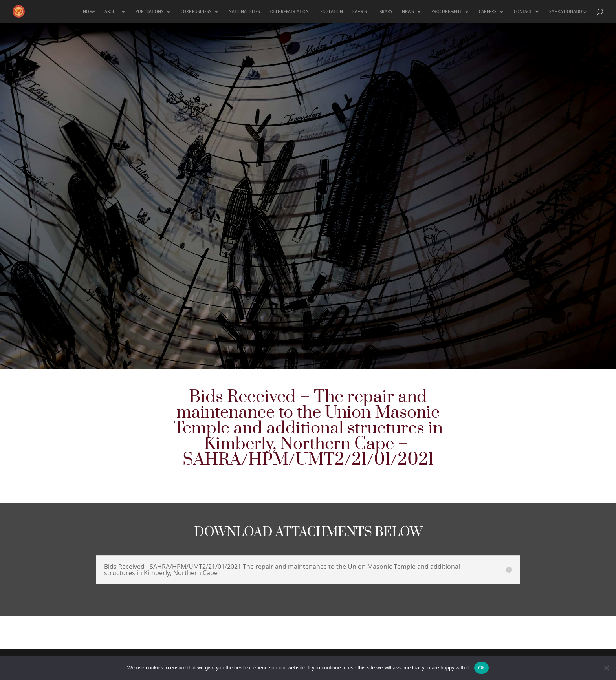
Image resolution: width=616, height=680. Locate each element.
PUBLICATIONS (149, 11)
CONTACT (523, 11)
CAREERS (488, 11)
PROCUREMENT (446, 11)
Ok (481, 668)
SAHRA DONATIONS (568, 11)
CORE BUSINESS (196, 11)
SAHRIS (360, 11)
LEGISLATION (331, 11)
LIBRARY (384, 11)
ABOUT (111, 11)
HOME (89, 11)
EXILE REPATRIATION (289, 11)
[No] (606, 668)
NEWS (408, 11)
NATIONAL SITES (244, 11)
